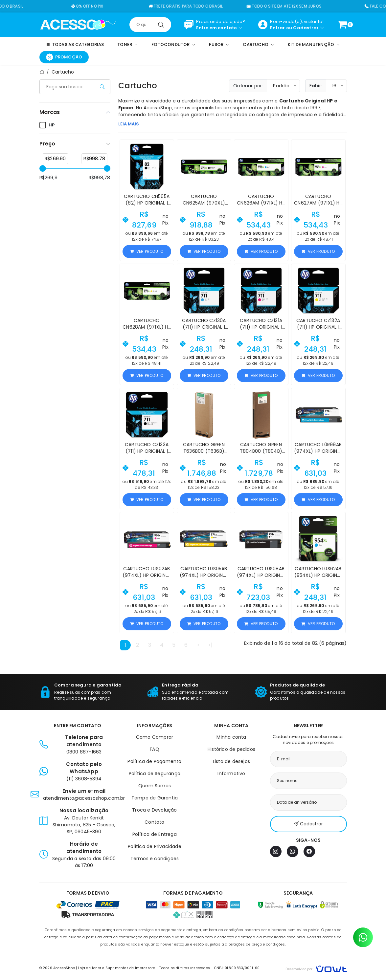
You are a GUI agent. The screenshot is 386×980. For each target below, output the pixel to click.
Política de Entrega (155, 834)
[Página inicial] (78, 24)
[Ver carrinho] (342, 25)
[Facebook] (309, 851)
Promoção (64, 57)
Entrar (277, 28)
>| (210, 645)
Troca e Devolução (154, 810)
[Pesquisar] (161, 25)
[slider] (43, 168)
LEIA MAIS (129, 124)
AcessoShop (158, 108)
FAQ (155, 749)
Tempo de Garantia (155, 798)
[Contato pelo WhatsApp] (363, 937)
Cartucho (63, 72)
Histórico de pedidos (231, 749)
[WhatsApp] (293, 851)
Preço (47, 144)
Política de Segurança (155, 773)
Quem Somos (155, 786)
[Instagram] (276, 851)
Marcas (50, 112)
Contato (154, 822)
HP (47, 125)
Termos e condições (155, 859)
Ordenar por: (248, 86)
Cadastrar (306, 28)
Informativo (231, 773)
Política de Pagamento (154, 761)
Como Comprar (155, 737)
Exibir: (316, 86)
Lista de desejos (231, 761)
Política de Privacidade (155, 846)
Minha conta (231, 737)
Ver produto (147, 251)
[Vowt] (316, 968)
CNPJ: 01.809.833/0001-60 (237, 968)
